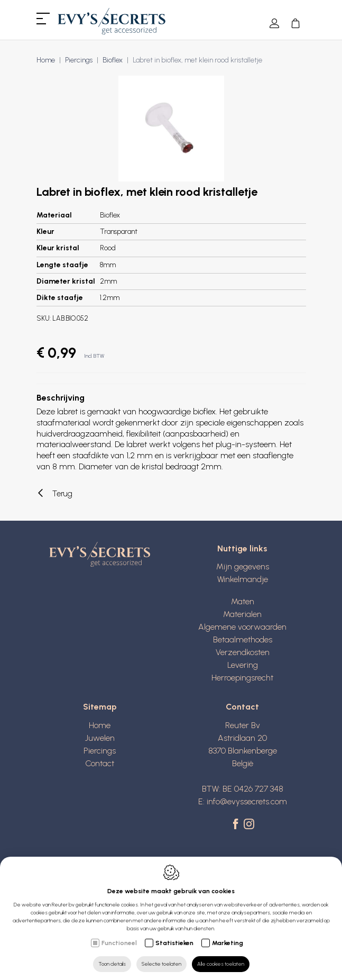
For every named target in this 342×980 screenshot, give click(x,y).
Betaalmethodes (243, 639)
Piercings (79, 60)
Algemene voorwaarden (242, 627)
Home (46, 60)
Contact (100, 763)
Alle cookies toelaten (221, 964)
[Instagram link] (249, 825)
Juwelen (100, 738)
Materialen (242, 614)
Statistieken (174, 943)
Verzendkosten (243, 652)
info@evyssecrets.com (247, 801)
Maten (243, 601)
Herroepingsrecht (242, 678)
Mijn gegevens (243, 566)
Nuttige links (242, 548)
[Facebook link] (237, 825)
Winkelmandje (243, 579)
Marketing (228, 943)
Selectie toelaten (161, 964)
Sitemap (100, 707)
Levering (243, 665)
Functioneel (119, 943)
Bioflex (113, 60)
